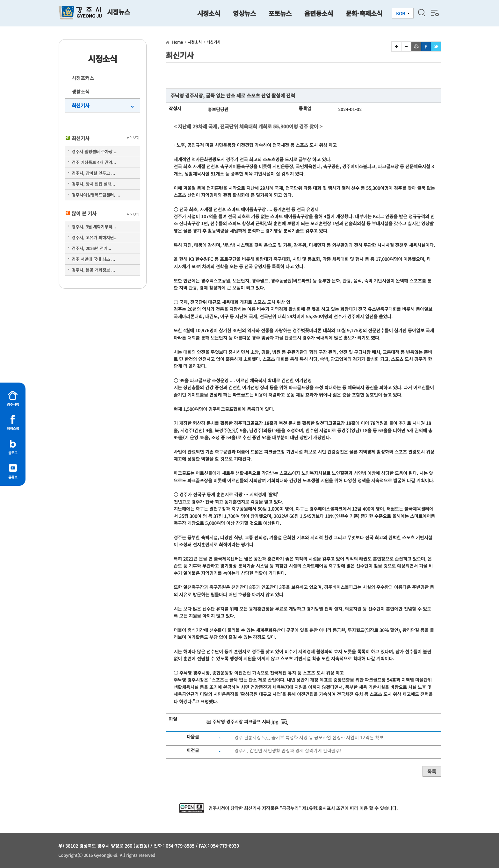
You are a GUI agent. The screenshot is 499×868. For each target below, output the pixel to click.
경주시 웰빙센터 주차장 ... (95, 151)
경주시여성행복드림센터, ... (96, 195)
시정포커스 (83, 78)
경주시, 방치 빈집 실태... (93, 184)
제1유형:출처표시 (318, 808)
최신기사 (81, 105)
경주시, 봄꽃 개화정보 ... (93, 270)
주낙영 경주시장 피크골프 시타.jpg (245, 721)
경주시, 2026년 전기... (91, 248)
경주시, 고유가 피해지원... (95, 237)
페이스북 (13, 428)
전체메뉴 (434, 13)
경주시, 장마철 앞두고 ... (93, 173)
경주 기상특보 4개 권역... (94, 162)
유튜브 (13, 477)
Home (177, 42)
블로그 (13, 453)
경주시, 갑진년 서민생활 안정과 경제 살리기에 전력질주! (288, 751)
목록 (432, 771)
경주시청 (13, 404)
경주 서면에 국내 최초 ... (93, 259)
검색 (422, 13)
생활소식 (81, 92)
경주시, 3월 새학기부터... (94, 227)
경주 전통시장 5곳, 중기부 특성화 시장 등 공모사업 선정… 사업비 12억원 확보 (309, 738)
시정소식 (195, 42)
